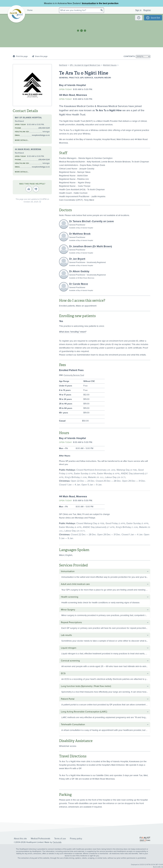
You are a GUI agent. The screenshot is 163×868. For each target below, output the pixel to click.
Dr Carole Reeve (79, 284)
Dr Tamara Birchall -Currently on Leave (91, 221)
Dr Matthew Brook (80, 234)
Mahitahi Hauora (110, 65)
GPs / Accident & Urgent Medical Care (85, 65)
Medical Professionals (41, 838)
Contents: (129, 56)
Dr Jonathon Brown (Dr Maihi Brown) (91, 246)
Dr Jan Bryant (77, 259)
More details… (22, 140)
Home (30, 10)
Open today (66, 89)
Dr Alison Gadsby (79, 271)
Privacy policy (76, 838)
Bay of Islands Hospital (28, 118)
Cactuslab (57, 842)
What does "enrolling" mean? (73, 332)
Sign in (138, 10)
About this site (20, 838)
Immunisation (89, 3)
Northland (63, 65)
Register (147, 10)
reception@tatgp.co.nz (41, 135)
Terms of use (60, 838)
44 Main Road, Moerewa (28, 149)
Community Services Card (74, 375)
